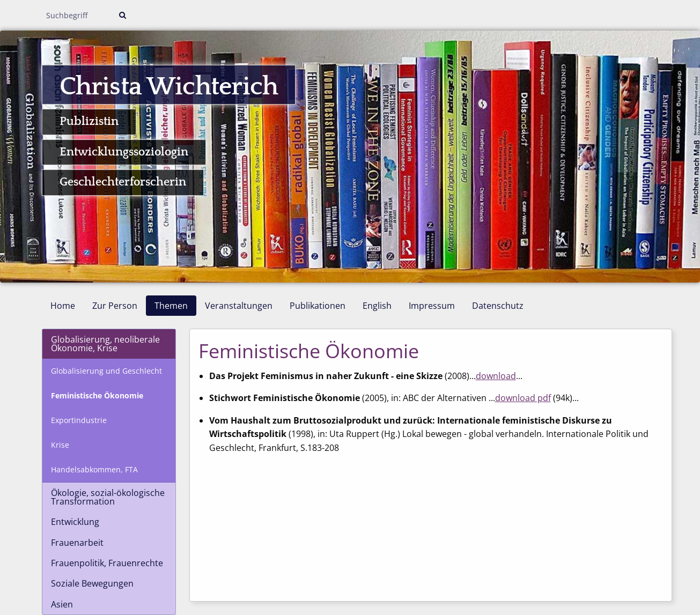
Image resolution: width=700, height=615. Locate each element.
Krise (60, 445)
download (496, 376)
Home (63, 306)
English (377, 306)
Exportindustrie (79, 420)
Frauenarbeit (77, 543)
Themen (171, 306)
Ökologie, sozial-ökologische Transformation (108, 497)
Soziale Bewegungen (92, 583)
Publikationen (318, 306)
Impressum (432, 306)
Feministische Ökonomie (97, 395)
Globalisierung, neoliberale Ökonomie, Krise (105, 344)
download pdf (523, 398)
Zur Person (115, 306)
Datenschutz (498, 306)
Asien (62, 604)
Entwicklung (75, 522)
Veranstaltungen (239, 306)
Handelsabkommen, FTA (94, 469)
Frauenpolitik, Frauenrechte (107, 563)
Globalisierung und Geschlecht (106, 371)
